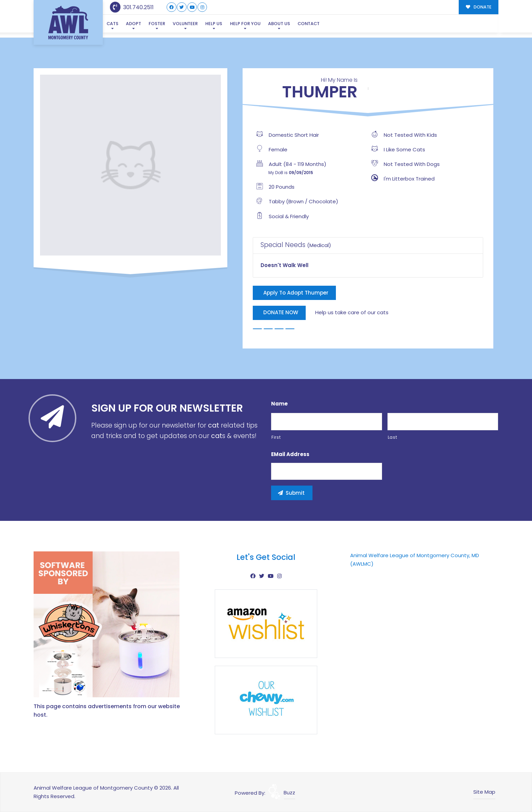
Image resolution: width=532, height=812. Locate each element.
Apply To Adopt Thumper (296, 293)
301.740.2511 (132, 7)
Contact (309, 24)
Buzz (289, 792)
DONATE (479, 7)
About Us (279, 24)
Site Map (484, 792)
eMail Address (290, 454)
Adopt (134, 24)
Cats (112, 24)
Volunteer (185, 24)
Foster (157, 24)
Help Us (214, 24)
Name (279, 404)
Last (393, 437)
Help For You (245, 24)
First (276, 437)
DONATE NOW (281, 312)
